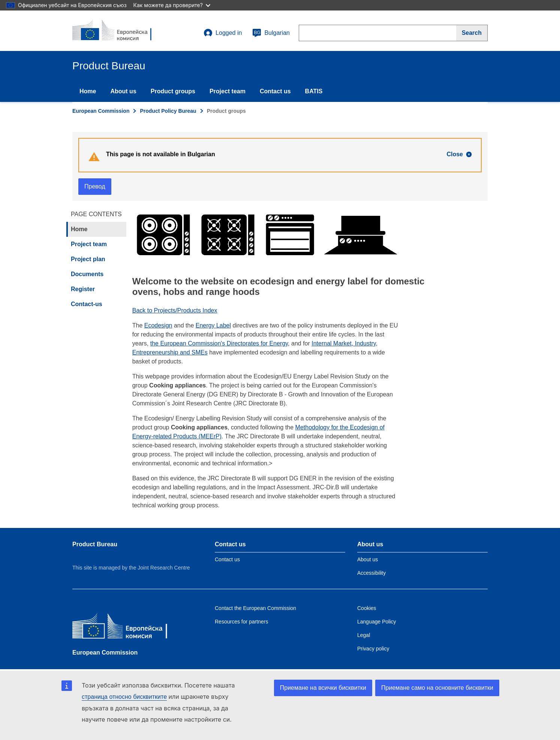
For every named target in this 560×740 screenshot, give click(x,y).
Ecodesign (158, 325)
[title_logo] (118, 31)
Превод (95, 186)
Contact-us (87, 304)
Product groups (173, 91)
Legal (364, 635)
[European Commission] (127, 628)
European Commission (101, 111)
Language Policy (377, 622)
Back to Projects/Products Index (175, 310)
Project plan (88, 259)
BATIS (314, 91)
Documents (87, 274)
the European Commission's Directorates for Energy (219, 343)
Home (88, 91)
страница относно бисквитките (124, 697)
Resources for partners (241, 622)
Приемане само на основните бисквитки (437, 688)
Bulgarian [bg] (271, 33)
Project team (228, 91)
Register (83, 289)
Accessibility (371, 573)
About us (123, 91)
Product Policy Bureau (168, 111)
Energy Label (213, 325)
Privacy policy (373, 649)
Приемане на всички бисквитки (323, 688)
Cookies (367, 608)
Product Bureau (95, 544)
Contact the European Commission (255, 608)
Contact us (275, 91)
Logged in (223, 33)
